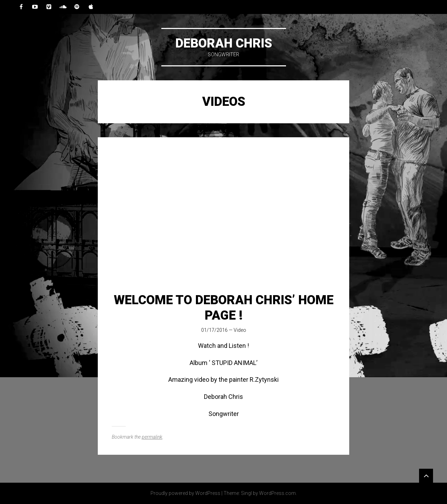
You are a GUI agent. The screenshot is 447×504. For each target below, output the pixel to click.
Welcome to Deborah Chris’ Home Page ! (224, 308)
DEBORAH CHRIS (224, 43)
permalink (152, 437)
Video (240, 330)
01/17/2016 (214, 330)
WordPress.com (277, 493)
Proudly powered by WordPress (185, 493)
